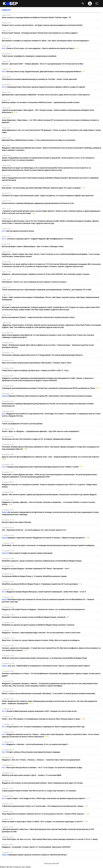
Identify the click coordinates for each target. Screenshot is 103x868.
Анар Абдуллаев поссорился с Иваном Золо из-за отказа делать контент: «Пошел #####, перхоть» (43, 814)
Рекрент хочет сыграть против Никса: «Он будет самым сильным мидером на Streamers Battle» (42, 25)
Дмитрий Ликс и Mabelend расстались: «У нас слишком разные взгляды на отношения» (39, 140)
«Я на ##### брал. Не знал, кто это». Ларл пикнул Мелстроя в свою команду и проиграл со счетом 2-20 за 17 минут (50, 839)
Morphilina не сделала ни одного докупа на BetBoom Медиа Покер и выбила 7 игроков (38, 625)
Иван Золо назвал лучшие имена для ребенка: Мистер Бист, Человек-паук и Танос (37, 363)
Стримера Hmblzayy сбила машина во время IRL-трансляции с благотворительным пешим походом (50, 396)
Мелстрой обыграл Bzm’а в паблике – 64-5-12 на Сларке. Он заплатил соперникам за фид (44, 768)
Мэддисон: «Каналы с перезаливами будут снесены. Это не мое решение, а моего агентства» (41, 633)
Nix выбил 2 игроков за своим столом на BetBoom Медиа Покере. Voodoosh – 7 (35, 617)
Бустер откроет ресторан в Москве (17, 522)
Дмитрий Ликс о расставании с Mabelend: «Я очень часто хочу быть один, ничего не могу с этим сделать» (46, 95)
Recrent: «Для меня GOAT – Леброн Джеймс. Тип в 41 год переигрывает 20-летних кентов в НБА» (43, 64)
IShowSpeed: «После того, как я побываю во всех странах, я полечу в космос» (34, 282)
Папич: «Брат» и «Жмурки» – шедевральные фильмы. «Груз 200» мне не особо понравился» (41, 431)
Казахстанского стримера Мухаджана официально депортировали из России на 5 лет (38, 203)
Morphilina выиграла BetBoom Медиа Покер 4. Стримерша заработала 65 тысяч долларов (40, 584)
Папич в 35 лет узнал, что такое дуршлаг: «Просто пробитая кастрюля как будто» (41, 48)
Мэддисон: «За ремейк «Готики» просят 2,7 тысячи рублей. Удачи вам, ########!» (36, 847)
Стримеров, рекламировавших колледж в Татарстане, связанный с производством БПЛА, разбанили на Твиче (48, 388)
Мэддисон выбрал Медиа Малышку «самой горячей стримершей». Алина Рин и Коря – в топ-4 (46, 592)
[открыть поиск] (83, 4)
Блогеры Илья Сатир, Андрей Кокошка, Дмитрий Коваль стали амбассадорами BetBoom (44, 72)
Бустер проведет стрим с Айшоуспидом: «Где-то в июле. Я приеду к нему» (33, 246)
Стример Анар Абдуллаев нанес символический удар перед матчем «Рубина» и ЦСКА (43, 467)
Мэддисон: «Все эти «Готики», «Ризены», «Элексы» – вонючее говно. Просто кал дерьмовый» (41, 760)
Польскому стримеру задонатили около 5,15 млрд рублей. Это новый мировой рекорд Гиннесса (42, 355)
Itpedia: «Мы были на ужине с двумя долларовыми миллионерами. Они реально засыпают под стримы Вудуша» (49, 494)
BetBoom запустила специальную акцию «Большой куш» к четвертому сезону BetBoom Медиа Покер (44, 658)
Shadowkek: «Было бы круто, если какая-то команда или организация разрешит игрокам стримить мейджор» (48, 545)
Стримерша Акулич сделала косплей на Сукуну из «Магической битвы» (37, 855)
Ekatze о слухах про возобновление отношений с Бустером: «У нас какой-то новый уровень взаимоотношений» (49, 693)
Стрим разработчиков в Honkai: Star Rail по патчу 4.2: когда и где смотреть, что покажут (39, 791)
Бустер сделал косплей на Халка (20, 231)
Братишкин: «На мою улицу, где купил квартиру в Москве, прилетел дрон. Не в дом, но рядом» (42, 188)
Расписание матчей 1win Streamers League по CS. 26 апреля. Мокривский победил (37, 439)
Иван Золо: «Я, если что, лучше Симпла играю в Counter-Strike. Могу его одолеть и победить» (41, 640)
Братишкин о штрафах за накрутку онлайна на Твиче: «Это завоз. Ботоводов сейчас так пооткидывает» (46, 41)
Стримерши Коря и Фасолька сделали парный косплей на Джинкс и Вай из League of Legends (46, 87)
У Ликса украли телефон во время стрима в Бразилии (30, 553)
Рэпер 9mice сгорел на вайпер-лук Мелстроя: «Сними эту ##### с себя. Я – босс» (36, 370)
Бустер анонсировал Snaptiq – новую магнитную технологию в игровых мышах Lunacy (38, 317)
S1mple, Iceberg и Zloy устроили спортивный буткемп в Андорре (33, 752)
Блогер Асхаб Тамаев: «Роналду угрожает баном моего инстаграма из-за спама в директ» (40, 33)
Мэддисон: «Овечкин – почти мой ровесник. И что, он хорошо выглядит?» (38, 744)
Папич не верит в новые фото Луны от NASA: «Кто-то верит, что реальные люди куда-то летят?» (43, 822)
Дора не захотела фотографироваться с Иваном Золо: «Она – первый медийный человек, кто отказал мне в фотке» (51, 457)
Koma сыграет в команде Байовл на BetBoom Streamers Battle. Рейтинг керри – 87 (37, 17)
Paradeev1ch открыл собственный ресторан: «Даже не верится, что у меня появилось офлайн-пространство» (48, 196)
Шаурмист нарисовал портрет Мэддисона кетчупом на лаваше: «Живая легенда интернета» (46, 538)
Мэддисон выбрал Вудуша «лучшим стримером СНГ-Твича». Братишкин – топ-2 (36, 569)
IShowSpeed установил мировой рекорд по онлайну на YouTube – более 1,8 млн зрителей (39, 79)
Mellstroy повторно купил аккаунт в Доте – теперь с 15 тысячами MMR (32, 775)
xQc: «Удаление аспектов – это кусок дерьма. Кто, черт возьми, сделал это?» (34, 530)
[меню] (97, 4)
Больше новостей (51, 863)
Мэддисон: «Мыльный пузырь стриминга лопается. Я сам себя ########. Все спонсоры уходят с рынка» (46, 274)
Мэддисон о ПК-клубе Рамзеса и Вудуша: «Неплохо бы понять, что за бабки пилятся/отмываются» (44, 609)
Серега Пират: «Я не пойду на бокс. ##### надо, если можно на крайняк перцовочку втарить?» (46, 798)
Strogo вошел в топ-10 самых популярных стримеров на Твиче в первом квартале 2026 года (46, 727)
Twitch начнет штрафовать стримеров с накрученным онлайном (29, 56)
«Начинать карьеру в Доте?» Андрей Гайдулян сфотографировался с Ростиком (40, 239)
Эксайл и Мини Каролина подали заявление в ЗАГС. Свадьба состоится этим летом (42, 711)
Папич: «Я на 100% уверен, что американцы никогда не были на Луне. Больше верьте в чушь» (41, 719)
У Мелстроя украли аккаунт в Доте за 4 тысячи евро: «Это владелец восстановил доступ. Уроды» (43, 806)
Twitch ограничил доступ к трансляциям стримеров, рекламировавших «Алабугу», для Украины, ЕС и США (47, 290)
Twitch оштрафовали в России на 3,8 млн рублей (22, 424)
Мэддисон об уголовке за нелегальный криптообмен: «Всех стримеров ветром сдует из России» (42, 783)
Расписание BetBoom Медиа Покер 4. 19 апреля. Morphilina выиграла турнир (34, 576)
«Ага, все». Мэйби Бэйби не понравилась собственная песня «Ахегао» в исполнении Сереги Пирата (49, 666)
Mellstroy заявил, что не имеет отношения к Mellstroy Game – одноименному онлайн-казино (41, 102)
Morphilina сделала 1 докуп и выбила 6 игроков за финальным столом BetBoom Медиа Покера (42, 561)
